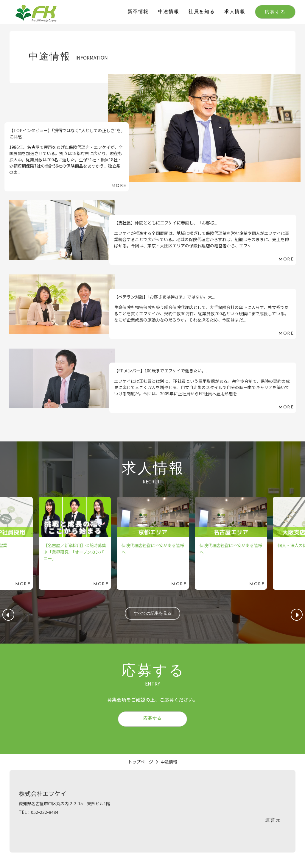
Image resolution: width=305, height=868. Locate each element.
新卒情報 (138, 12)
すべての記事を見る (152, 615)
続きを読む (152, 133)
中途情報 (169, 12)
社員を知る (202, 12)
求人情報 (235, 12)
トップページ (141, 768)
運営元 (273, 826)
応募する (275, 13)
